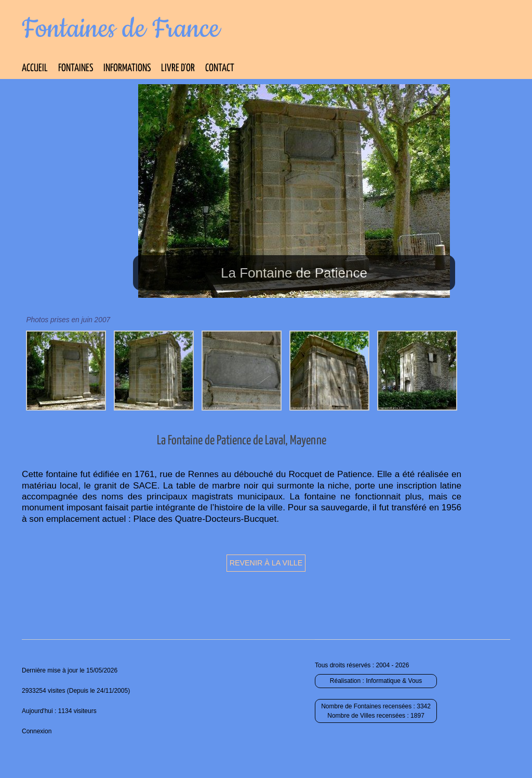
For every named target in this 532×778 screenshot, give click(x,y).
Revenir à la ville (266, 563)
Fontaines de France (121, 29)
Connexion (37, 731)
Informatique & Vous (394, 681)
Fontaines (76, 68)
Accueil (35, 68)
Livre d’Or (178, 68)
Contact (220, 68)
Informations (127, 68)
